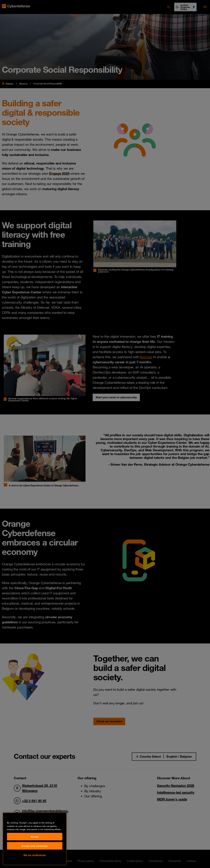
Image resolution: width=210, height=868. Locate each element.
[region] (35, 839)
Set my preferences (35, 855)
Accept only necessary (35, 846)
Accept (35, 837)
